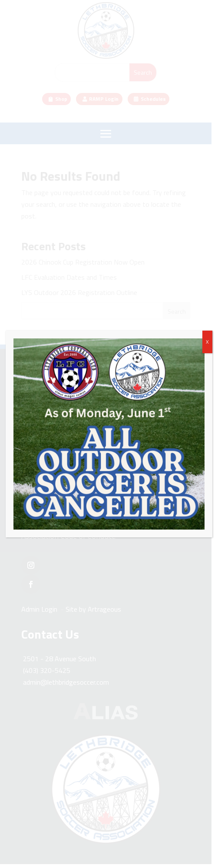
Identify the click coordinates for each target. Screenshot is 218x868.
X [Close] (207, 342)
